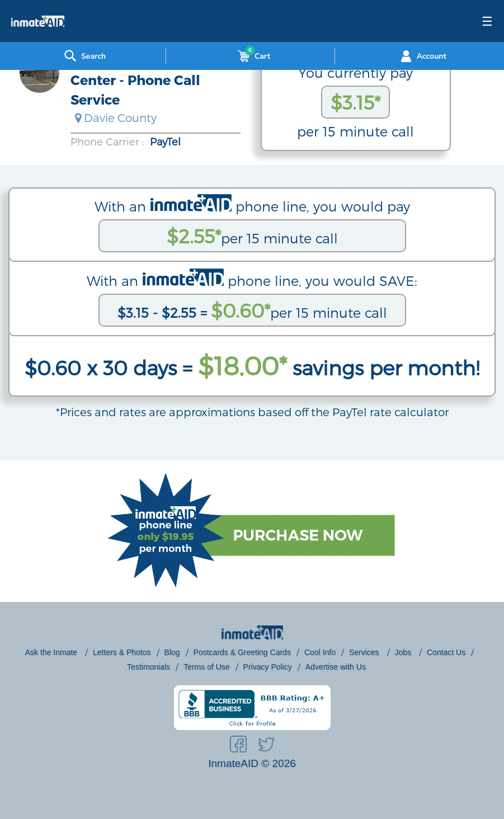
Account (422, 56)
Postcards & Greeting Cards (242, 652)
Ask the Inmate (52, 652)
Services (365, 652)
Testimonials (149, 667)
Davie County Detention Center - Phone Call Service (151, 80)
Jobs (404, 652)
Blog (172, 652)
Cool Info (320, 652)
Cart (252, 56)
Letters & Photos (122, 652)
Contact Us (446, 652)
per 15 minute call (252, 236)
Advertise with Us (336, 667)
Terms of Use (206, 667)
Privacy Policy (268, 667)
